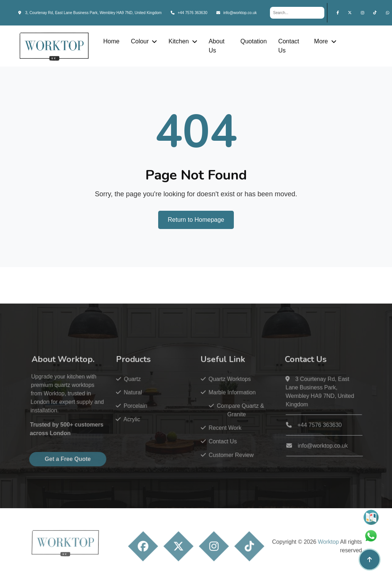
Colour (140, 41)
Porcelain (136, 415)
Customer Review (225, 461)
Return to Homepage (196, 220)
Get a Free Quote (77, 465)
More (321, 41)
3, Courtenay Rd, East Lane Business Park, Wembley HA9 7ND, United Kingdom (90, 13)
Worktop (318, 551)
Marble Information (226, 403)
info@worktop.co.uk (236, 13)
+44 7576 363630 (189, 13)
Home (111, 41)
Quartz (134, 391)
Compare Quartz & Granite (233, 419)
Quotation (253, 41)
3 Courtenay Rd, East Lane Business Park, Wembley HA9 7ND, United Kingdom (310, 402)
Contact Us (289, 46)
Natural (134, 403)
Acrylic (133, 428)
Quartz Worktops (223, 391)
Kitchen (179, 41)
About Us (217, 46)
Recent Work (219, 435)
